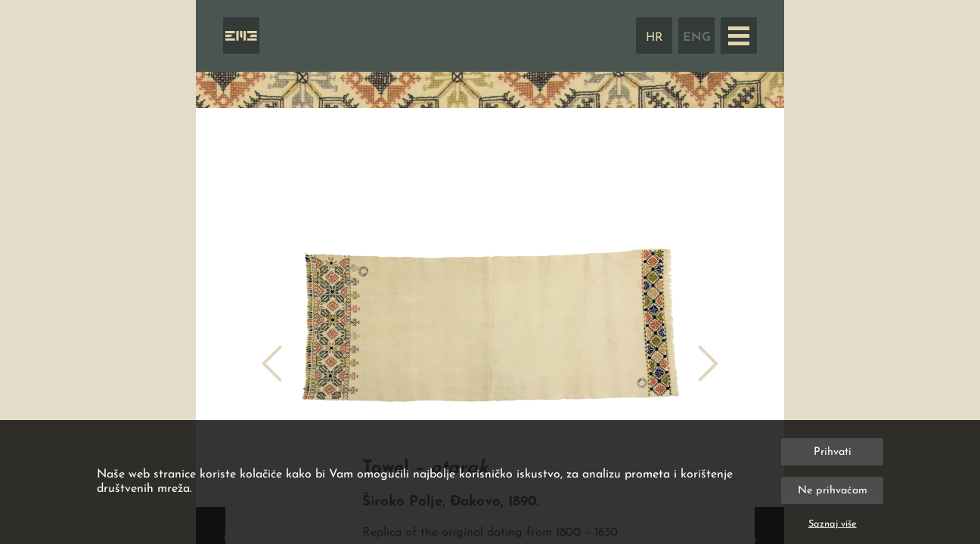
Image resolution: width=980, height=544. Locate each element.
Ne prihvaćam (833, 491)
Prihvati (833, 452)
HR (654, 38)
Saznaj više (833, 524)
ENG (697, 38)
